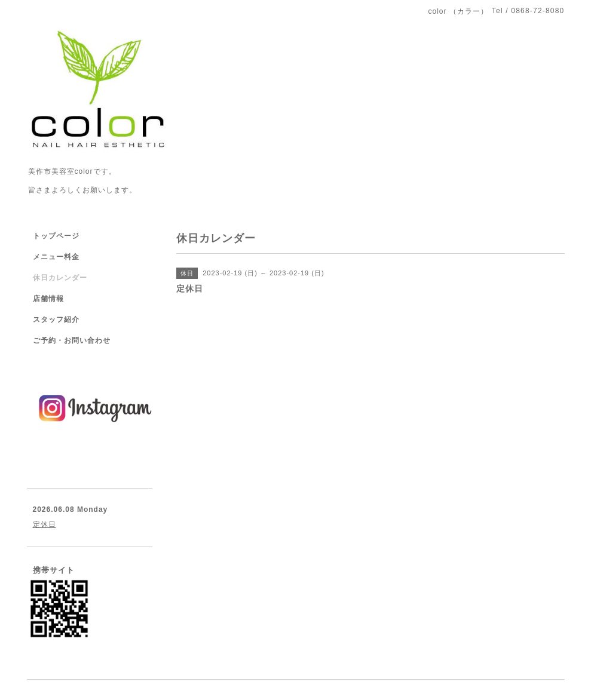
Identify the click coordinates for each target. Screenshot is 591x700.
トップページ (56, 236)
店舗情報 (48, 299)
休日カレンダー (60, 278)
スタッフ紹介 (56, 320)
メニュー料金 (56, 257)
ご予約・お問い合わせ (72, 340)
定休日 (45, 524)
